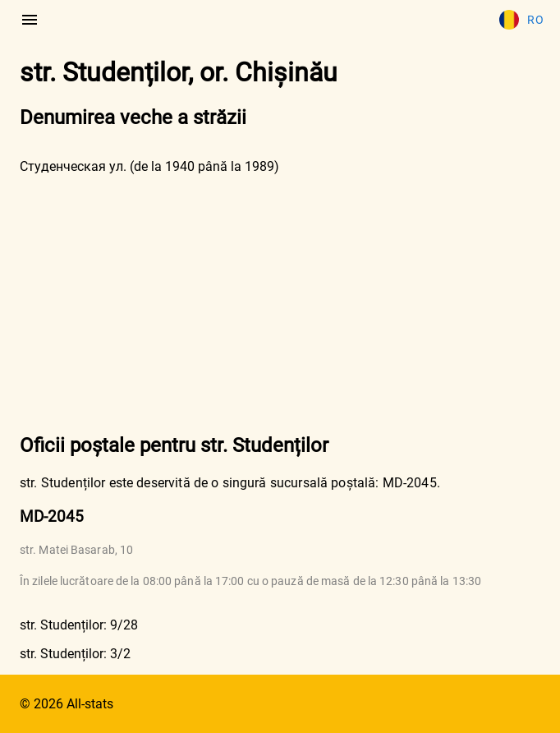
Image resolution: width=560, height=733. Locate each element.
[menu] (30, 20)
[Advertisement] (280, 302)
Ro (521, 20)
